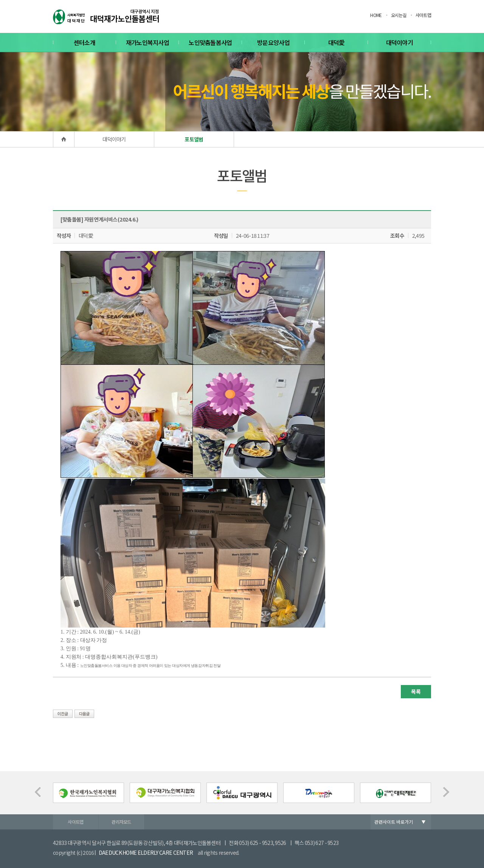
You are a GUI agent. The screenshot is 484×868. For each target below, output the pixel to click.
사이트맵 (423, 15)
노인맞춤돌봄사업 (210, 42)
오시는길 (399, 15)
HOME (376, 15)
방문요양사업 (273, 42)
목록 (416, 691)
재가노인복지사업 (147, 42)
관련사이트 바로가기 (394, 822)
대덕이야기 (400, 42)
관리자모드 (121, 822)
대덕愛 (337, 42)
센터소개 (85, 42)
